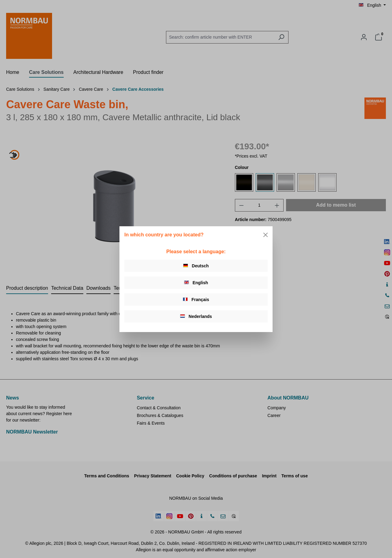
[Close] (266, 235)
